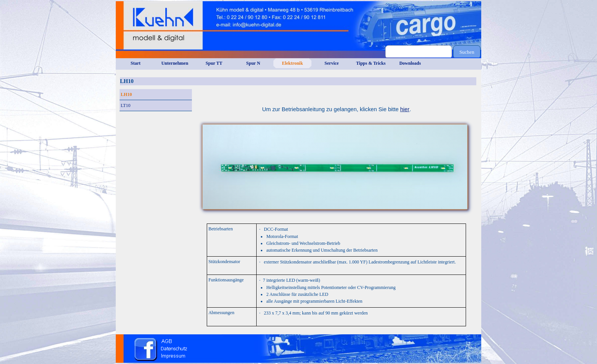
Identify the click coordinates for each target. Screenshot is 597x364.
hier (405, 109)
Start (136, 63)
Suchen (467, 52)
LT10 (126, 105)
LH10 (126, 94)
